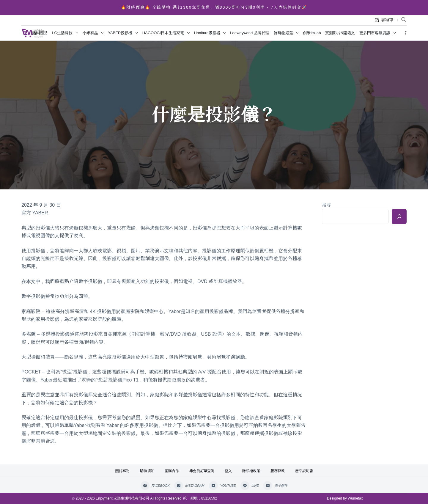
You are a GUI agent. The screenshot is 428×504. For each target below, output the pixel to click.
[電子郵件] (276, 486)
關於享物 (122, 471)
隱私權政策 (251, 471)
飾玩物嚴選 (287, 33)
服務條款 (278, 471)
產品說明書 (304, 471)
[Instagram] (189, 486)
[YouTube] (222, 486)
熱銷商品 (40, 33)
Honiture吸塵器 (211, 33)
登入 (228, 471)
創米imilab (312, 33)
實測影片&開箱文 (340, 33)
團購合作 (172, 471)
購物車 (384, 20)
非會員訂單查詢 (202, 471)
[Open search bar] (404, 19)
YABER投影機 (124, 33)
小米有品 (94, 33)
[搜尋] (399, 216)
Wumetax (355, 498)
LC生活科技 (66, 33)
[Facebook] (155, 486)
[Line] (250, 486)
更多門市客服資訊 (379, 33)
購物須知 (147, 471)
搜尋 (326, 205)
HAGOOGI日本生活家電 (167, 33)
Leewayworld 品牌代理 (250, 33)
